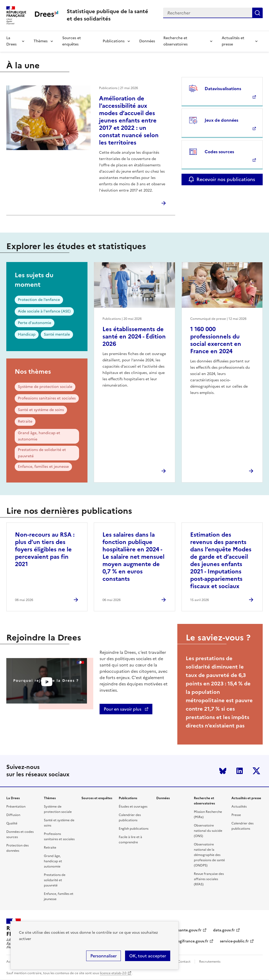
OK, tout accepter (148, 956)
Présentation (16, 807)
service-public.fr (234, 941)
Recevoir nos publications (226, 179)
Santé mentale (57, 334)
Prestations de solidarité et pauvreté (42, 453)
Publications (114, 41)
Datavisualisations (223, 89)
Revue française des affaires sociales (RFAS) (209, 879)
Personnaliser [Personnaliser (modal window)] (104, 956)
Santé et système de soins (41, 410)
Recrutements (210, 962)
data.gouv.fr (224, 930)
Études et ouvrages (133, 807)
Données (147, 41)
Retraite (25, 421)
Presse (236, 815)
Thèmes (41, 41)
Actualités (239, 807)
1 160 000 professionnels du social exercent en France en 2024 (216, 340)
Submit (257, 13)
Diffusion (13, 815)
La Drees (11, 41)
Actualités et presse (233, 41)
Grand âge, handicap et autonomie (39, 436)
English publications (134, 829)
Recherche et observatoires (175, 41)
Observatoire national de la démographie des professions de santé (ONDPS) (209, 855)
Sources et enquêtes (72, 41)
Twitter (256, 771)
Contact (184, 962)
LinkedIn (240, 771)
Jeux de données (221, 120)
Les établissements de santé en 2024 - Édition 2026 (134, 337)
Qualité (12, 823)
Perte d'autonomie (35, 323)
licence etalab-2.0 (113, 973)
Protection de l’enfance (39, 300)
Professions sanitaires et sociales (47, 398)
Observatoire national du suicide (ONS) (208, 831)
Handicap (27, 334)
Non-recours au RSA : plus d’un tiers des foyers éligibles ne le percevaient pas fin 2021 (45, 549)
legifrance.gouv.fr (192, 941)
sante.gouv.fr (190, 930)
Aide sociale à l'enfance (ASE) (44, 311)
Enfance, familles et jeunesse (43, 467)
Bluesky (223, 771)
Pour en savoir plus (123, 709)
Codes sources (219, 152)
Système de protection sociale (45, 387)
